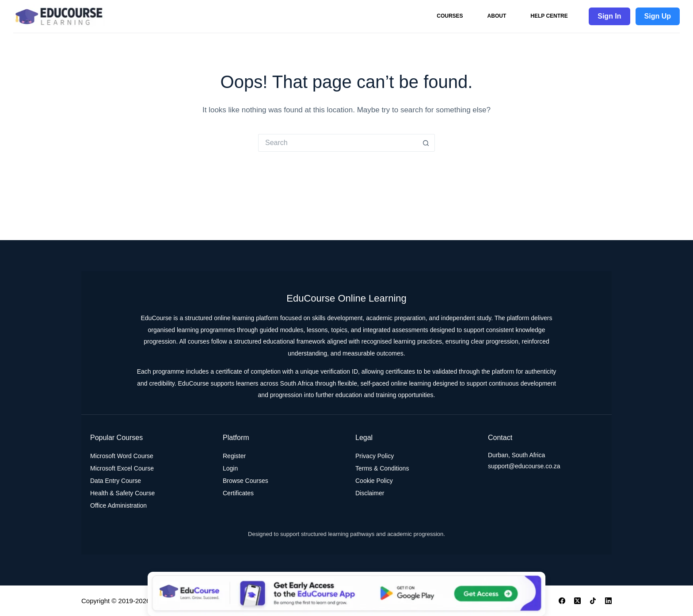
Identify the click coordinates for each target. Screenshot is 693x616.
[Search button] (426, 143)
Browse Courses (246, 481)
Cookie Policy (374, 481)
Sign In (609, 16)
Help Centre (549, 16)
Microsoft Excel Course (122, 468)
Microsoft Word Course (122, 456)
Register (234, 456)
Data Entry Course (116, 481)
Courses (450, 16)
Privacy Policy (375, 456)
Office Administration (118, 505)
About (497, 16)
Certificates (238, 493)
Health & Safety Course (122, 493)
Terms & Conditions (382, 468)
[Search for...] (338, 143)
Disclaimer (370, 493)
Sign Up (658, 16)
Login (230, 468)
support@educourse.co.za (524, 466)
